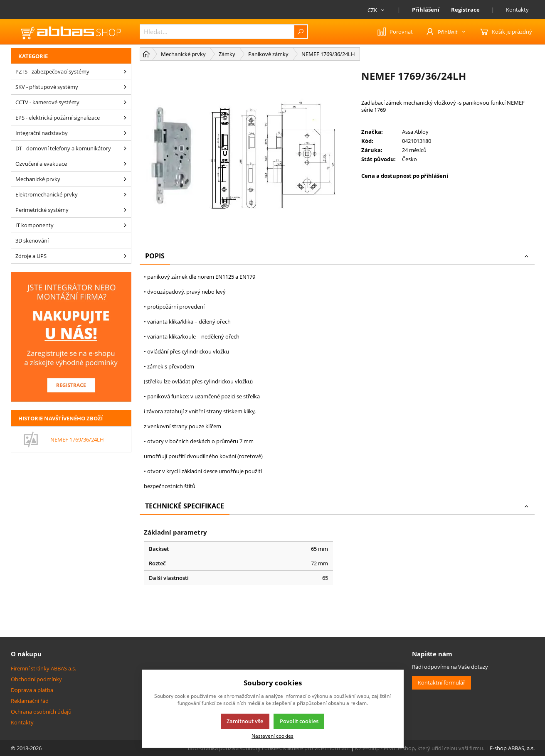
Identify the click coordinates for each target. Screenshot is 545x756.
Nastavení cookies (272, 736)
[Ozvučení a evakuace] (125, 164)
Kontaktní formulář (441, 682)
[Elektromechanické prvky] (125, 194)
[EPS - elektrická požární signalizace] (125, 118)
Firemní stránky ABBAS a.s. (43, 668)
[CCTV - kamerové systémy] (125, 102)
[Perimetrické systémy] (125, 210)
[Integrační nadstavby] (125, 133)
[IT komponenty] (125, 225)
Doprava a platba (32, 690)
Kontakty (517, 10)
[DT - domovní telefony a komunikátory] (125, 148)
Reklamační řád (30, 701)
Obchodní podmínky (36, 679)
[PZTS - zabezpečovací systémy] (125, 71)
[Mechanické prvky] (125, 179)
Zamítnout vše (245, 721)
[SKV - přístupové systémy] (125, 87)
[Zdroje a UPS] (125, 256)
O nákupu (26, 654)
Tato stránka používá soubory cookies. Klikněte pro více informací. (268, 748)
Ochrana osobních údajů (41, 712)
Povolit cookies (299, 721)
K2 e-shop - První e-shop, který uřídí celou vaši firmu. (420, 748)
